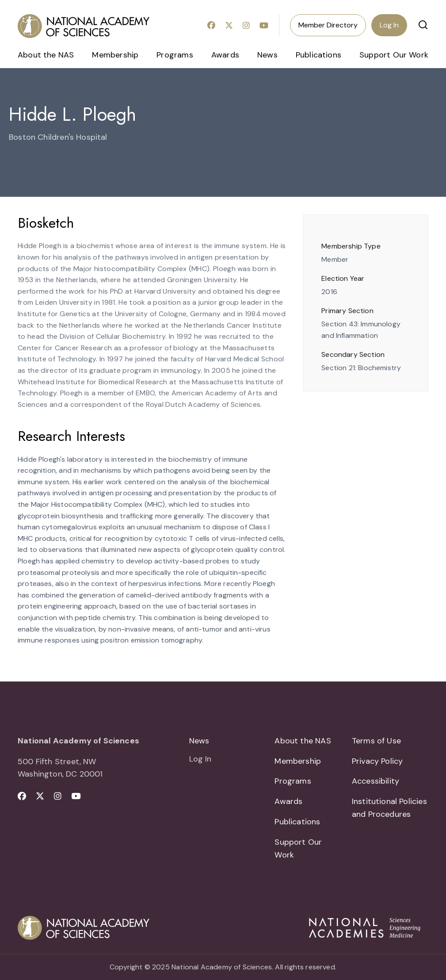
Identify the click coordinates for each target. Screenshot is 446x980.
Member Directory (328, 25)
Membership (115, 55)
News (267, 55)
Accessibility (375, 781)
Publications (318, 55)
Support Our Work (394, 55)
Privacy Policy (377, 761)
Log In (389, 25)
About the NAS (46, 55)
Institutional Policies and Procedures (389, 808)
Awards (225, 55)
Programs (175, 55)
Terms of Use (376, 741)
